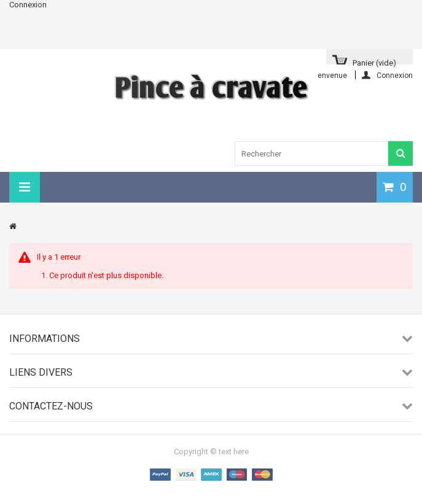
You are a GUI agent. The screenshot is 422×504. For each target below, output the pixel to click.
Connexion (28, 5)
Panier (374, 61)
